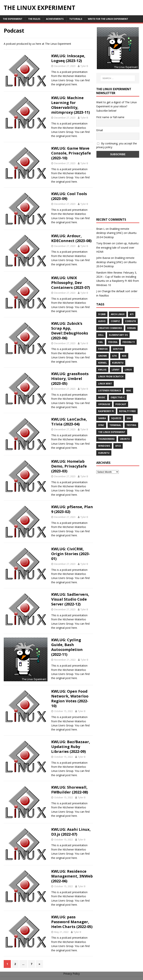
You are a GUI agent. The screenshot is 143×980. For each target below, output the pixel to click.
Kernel (103, 363)
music (102, 397)
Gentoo (118, 349)
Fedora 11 (129, 342)
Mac (129, 390)
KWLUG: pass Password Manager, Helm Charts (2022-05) (72, 922)
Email (100, 130)
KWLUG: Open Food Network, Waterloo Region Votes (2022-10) (70, 699)
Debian (131, 328)
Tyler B (84, 66)
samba (102, 418)
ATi (132, 314)
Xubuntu (104, 453)
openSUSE (104, 404)
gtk (114, 356)
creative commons (110, 328)
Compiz (115, 321)
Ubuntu (125, 439)
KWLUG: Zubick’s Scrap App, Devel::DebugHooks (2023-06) (70, 331)
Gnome (103, 356)
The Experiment (13, 19)
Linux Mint (105, 384)
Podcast (121, 404)
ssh (129, 418)
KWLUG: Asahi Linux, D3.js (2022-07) (71, 832)
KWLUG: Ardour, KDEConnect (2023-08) (71, 238)
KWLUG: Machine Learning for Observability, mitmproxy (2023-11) (71, 105)
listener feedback (110, 390)
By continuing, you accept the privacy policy (117, 145)
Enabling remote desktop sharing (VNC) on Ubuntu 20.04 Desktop (116, 233)
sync (101, 425)
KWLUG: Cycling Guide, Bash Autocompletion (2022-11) (67, 647)
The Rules (34, 19)
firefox (103, 349)
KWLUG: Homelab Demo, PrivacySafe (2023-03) (69, 466)
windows (104, 446)
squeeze (116, 418)
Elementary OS (118, 335)
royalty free (127, 411)
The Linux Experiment (112, 432)
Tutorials (76, 19)
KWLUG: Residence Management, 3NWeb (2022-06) (72, 876)
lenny (116, 370)
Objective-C (118, 397)
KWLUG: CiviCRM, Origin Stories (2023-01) (71, 554)
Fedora (113, 342)
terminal (115, 425)
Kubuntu (118, 363)
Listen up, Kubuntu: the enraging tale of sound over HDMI (118, 247)
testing (131, 425)
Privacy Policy (71, 974)
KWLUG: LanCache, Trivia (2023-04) (69, 422)
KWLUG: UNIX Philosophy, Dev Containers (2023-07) (71, 283)
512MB (102, 314)
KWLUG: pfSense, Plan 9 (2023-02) (72, 509)
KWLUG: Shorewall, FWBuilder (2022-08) (70, 790)
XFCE (118, 446)
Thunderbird (106, 439)
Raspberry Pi (106, 411)
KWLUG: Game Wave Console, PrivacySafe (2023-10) (71, 153)
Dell (101, 335)
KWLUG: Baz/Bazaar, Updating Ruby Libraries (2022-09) (71, 747)
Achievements (55, 19)
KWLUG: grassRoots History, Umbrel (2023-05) (70, 379)
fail (101, 342)
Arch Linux (118, 314)
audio (102, 321)
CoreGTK (131, 321)
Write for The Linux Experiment (108, 19)
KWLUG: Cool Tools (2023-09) (69, 196)
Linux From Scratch (111, 377)
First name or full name (110, 117)
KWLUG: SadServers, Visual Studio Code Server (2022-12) (70, 599)
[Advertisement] (118, 191)
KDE (124, 356)
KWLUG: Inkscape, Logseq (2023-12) (68, 58)
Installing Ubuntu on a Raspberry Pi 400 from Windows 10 (118, 281)
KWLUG (102, 370)
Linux (128, 370)
